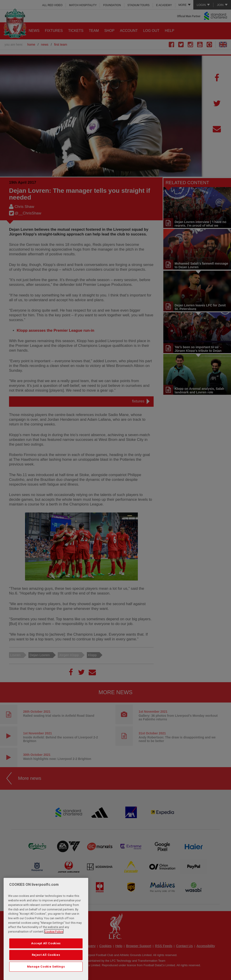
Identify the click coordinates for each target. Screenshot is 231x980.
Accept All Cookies (46, 954)
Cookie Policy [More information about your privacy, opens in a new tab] (54, 943)
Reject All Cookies (46, 966)
